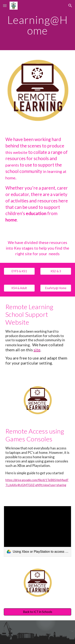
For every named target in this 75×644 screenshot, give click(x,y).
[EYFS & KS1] (19, 271)
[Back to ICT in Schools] (38, 612)
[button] (5, 6)
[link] (38, 531)
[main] (38, 25)
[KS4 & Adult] (19, 288)
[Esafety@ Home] (56, 288)
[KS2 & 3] (56, 271)
